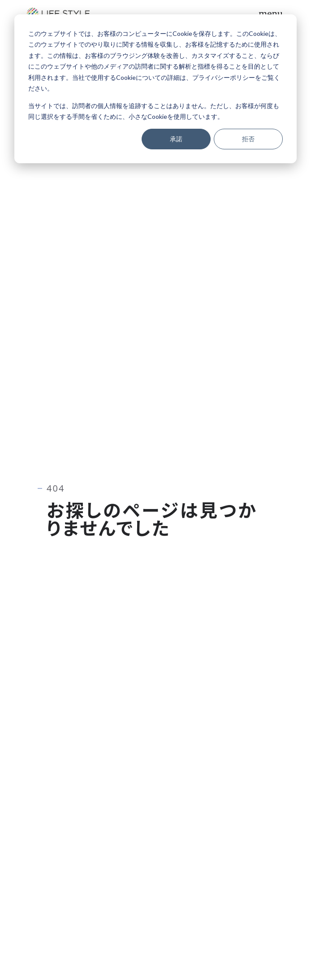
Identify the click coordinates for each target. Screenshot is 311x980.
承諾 (176, 139)
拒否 (248, 139)
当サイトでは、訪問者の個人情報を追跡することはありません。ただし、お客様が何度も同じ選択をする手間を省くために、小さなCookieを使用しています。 (154, 111)
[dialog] (155, 89)
